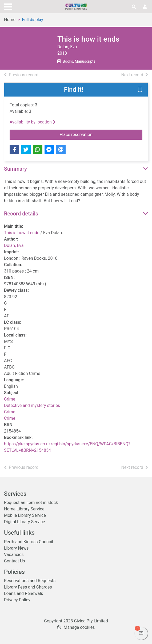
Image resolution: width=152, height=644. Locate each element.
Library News (16, 548)
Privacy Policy (17, 600)
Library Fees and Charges (28, 587)
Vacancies (14, 555)
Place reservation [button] (97, 134)
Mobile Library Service (25, 515)
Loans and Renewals (24, 593)
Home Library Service (24, 509)
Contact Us (15, 561)
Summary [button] (15, 169)
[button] (140, 90)
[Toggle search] (134, 7)
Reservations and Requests (30, 581)
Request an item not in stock (31, 503)
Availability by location (33, 122)
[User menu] (145, 7)
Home (10, 20)
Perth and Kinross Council (29, 542)
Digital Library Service (25, 522)
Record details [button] (21, 214)
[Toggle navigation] (8, 6)
